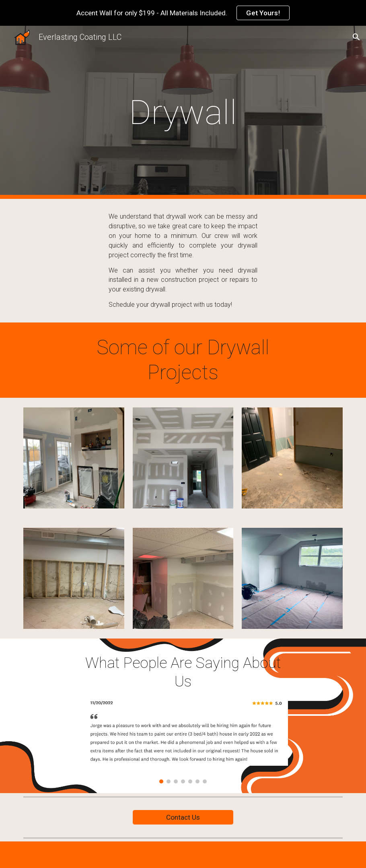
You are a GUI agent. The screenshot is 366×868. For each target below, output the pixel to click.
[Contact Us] (183, 817)
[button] (356, 37)
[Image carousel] (183, 740)
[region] (183, 13)
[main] (183, 113)
